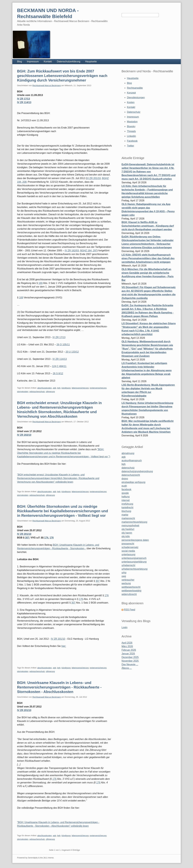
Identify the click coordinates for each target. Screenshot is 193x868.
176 (52, 538)
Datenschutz (134, 112)
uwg (124, 576)
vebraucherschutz (37, 392)
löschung (126, 511)
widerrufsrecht (129, 594)
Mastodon (132, 122)
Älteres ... (127, 668)
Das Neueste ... (130, 664)
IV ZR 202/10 (24, 435)
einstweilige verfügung (133, 482)
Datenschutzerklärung (69, 62)
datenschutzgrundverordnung (137, 471)
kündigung (66, 388)
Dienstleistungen (136, 98)
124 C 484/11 (59, 366)
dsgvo (125, 479)
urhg (124, 573)
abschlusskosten (45, 388)
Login (124, 627)
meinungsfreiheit (130, 526)
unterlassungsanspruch (134, 558)
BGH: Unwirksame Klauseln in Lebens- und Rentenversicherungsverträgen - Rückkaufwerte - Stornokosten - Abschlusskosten (59, 687)
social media (128, 551)
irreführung (127, 504)
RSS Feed (130, 610)
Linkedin (131, 136)
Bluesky (131, 126)
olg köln (126, 536)
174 (46, 538)
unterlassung (128, 554)
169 (41, 283)
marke (125, 515)
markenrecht (128, 518)
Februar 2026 (129, 650)
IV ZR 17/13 (24, 99)
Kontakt (48, 62)
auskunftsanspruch (132, 461)
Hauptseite (91, 62)
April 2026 (127, 643)
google (125, 493)
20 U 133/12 (72, 352)
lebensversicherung (80, 388)
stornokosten (23, 392)
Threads (131, 131)
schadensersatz (130, 547)
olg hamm (127, 533)
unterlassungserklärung (134, 562)
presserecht (128, 544)
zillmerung (50, 392)
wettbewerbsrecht (131, 587)
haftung (126, 497)
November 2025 (130, 661)
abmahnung (128, 453)
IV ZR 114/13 (24, 102)
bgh (59, 388)
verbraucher (128, 580)
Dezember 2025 (130, 657)
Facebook (132, 141)
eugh (124, 486)
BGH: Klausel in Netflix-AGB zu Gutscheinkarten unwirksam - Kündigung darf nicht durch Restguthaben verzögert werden (148, 226)
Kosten (131, 102)
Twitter (130, 146)
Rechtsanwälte (135, 88)
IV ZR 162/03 (72, 251)
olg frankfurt (128, 529)
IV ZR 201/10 (94, 178)
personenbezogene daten (135, 540)
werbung (126, 583)
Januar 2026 (128, 654)
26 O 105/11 (63, 345)
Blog (20, 62)
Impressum (33, 62)
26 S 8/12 (58, 373)
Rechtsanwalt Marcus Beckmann (47, 85)
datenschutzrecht (131, 475)
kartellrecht (127, 508)
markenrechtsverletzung (134, 522)
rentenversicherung (98, 388)
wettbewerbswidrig (131, 591)
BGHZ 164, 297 (89, 251)
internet (126, 500)
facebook (126, 489)
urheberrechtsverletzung (135, 569)
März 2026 (127, 646)
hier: (64, 646)
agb (54, 388)
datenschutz (128, 468)
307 (27, 538)
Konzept (131, 93)
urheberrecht (128, 565)
